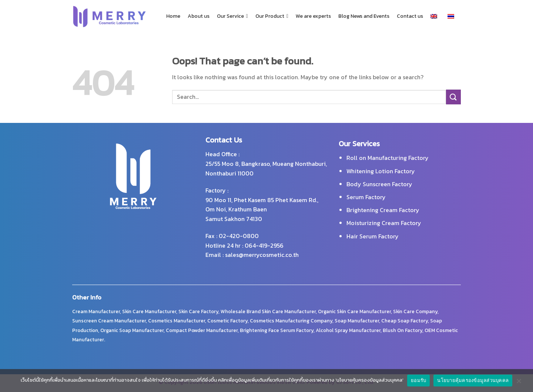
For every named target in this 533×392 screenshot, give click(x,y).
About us (199, 16)
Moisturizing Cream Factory (384, 223)
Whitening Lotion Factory (381, 171)
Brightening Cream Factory (383, 210)
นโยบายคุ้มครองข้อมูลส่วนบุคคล (473, 380)
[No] (519, 383)
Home (173, 16)
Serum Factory (366, 197)
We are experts (313, 16)
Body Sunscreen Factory (379, 184)
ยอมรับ (418, 380)
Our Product (272, 16)
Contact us (410, 16)
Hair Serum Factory (373, 236)
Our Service (232, 16)
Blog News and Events (364, 16)
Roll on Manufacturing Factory (388, 158)
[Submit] (453, 97)
